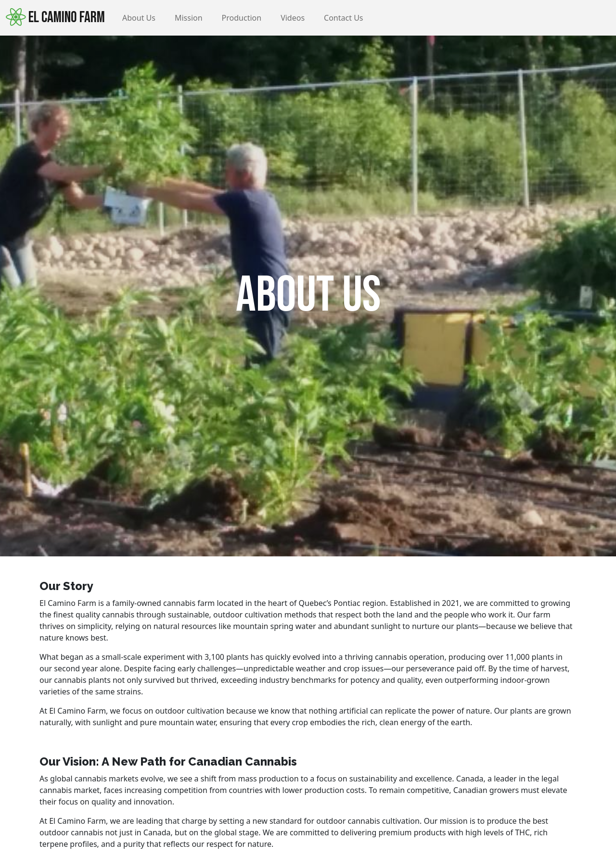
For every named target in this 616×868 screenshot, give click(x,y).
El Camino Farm (55, 17)
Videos (293, 18)
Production (242, 18)
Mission (189, 18)
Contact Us (343, 18)
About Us (139, 18)
